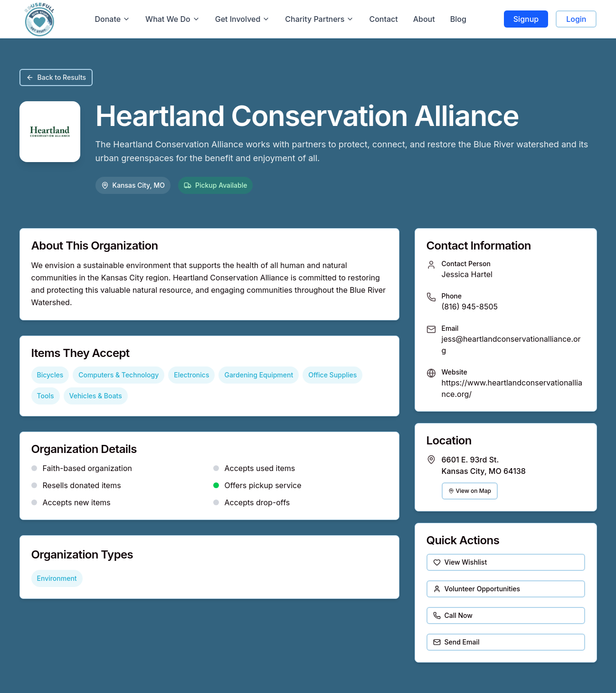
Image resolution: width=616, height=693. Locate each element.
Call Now (453, 615)
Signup (526, 19)
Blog (458, 19)
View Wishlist (460, 562)
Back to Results (56, 77)
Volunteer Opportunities (477, 589)
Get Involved (243, 19)
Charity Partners (319, 19)
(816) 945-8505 (470, 307)
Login (576, 19)
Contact (383, 19)
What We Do (173, 19)
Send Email (456, 642)
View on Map (470, 491)
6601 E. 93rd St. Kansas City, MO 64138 (484, 465)
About (424, 19)
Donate (112, 19)
